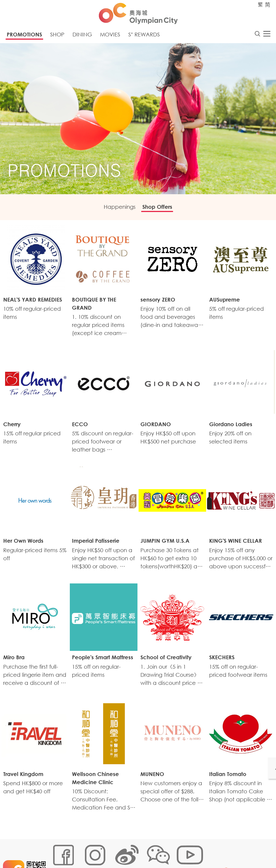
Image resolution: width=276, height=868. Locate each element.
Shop (57, 36)
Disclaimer (59, 859)
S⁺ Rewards (144, 36)
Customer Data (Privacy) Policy (155, 851)
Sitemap (58, 851)
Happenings (116, 209)
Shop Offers (161, 209)
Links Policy (112, 851)
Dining (82, 36)
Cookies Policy (83, 851)
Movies (110, 36)
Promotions (24, 36)
